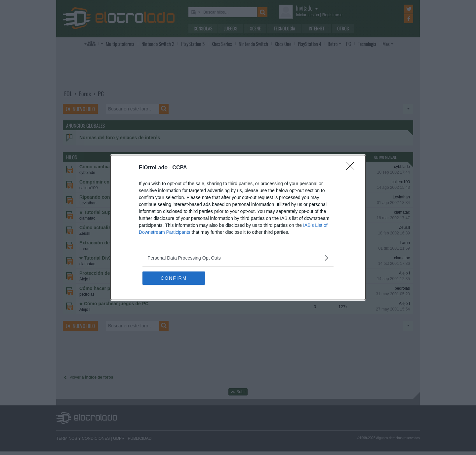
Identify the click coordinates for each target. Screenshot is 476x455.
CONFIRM (174, 278)
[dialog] (238, 227)
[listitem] (238, 258)
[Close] (352, 168)
